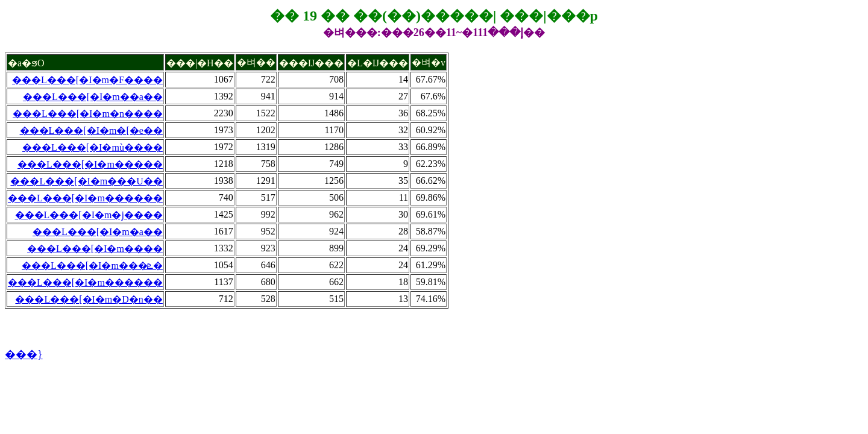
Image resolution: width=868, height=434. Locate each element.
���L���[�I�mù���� (93, 147)
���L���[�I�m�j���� (89, 215)
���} (24, 354)
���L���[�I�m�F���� (87, 80)
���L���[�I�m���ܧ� (92, 266)
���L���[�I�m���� (95, 249)
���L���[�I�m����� (90, 164)
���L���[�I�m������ (85, 198)
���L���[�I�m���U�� (86, 181)
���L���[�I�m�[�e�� (91, 131)
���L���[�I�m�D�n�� (89, 299)
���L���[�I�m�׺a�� (98, 232)
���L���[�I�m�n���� (88, 114)
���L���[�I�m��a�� (93, 97)
